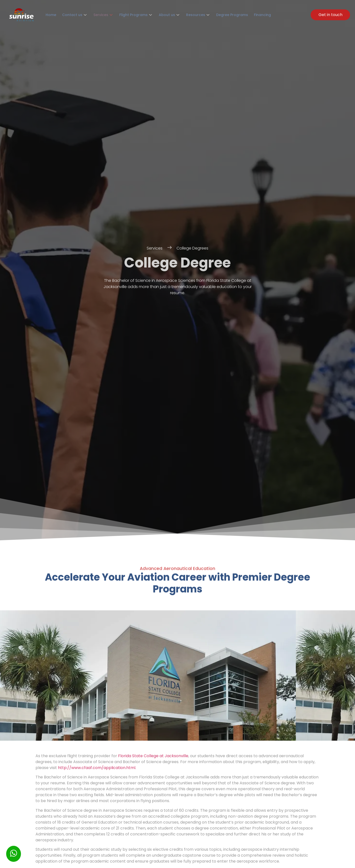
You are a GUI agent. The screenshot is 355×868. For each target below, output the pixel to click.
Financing (245, 15)
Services (98, 15)
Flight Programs (128, 15)
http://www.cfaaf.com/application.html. (97, 769)
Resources (186, 15)
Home (50, 15)
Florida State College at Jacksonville (153, 757)
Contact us (71, 15)
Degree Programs (218, 15)
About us (160, 15)
